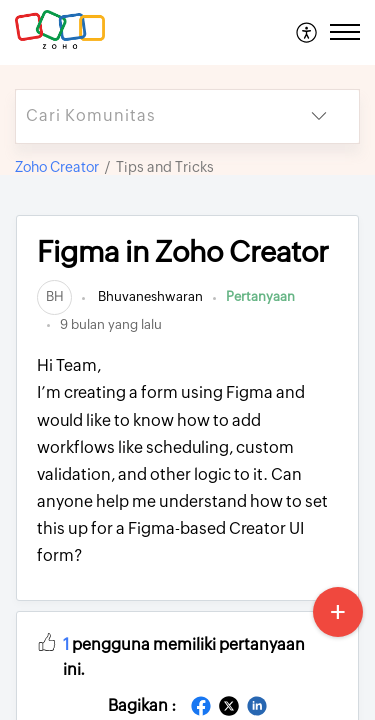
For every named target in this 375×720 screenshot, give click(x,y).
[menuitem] (307, 32)
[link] (54, 296)
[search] (147, 116)
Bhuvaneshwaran (149, 296)
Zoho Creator (57, 167)
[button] (307, 32)
